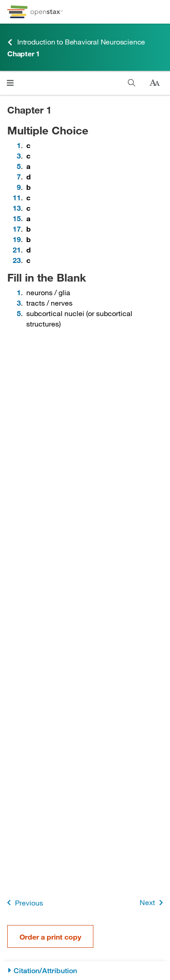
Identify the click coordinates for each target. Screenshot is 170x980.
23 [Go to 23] (17, 260)
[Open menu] (10, 83)
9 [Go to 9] (19, 187)
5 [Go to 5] (19, 166)
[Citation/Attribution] (85, 971)
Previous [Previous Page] (23, 903)
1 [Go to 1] (19, 145)
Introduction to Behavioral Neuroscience (76, 42)
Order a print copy (50, 937)
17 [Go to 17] (17, 229)
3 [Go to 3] (19, 156)
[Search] (132, 83)
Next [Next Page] (153, 903)
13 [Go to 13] (17, 208)
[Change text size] (155, 83)
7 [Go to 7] (19, 176)
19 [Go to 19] (17, 239)
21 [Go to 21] (17, 250)
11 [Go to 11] (17, 197)
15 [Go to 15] (17, 218)
